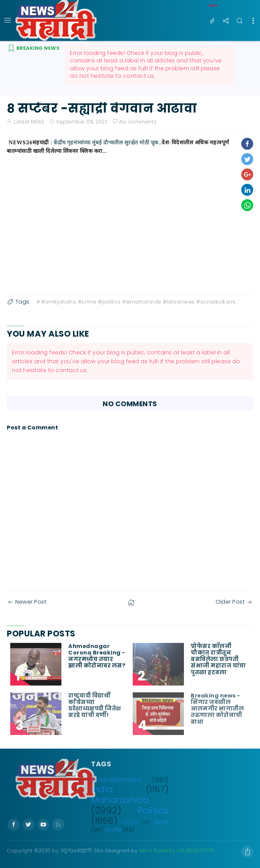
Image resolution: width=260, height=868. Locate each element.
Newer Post (27, 602)
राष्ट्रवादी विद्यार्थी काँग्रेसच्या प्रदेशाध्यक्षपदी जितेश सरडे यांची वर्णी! (95, 705)
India (102, 789)
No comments (138, 122)
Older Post (234, 602)
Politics (153, 810)
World (113, 830)
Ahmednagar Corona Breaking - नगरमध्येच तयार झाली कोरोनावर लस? (97, 656)
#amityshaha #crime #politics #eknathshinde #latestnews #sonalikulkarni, (136, 302)
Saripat (130, 822)
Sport (161, 822)
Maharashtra (120, 800)
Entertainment (116, 780)
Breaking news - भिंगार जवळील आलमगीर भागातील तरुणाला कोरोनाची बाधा (217, 709)
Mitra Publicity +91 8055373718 (177, 851)
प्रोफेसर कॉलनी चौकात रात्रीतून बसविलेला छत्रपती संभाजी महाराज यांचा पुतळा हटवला (218, 659)
